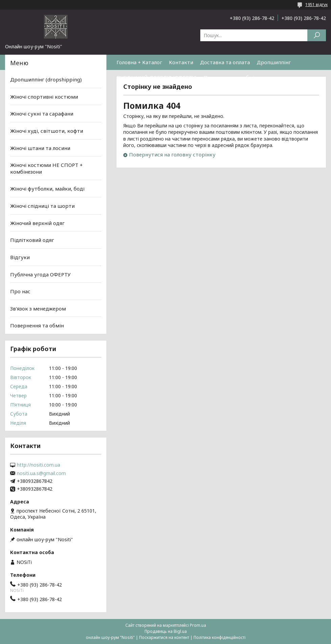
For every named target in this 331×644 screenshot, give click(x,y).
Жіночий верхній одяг (37, 223)
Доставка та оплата (225, 62)
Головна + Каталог (139, 62)
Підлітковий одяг (32, 240)
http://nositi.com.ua (39, 465)
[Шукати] (317, 35)
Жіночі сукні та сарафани (42, 114)
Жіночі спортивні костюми (44, 97)
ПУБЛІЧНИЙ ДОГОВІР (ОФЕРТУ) (157, 77)
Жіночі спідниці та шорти (42, 206)
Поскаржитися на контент (164, 637)
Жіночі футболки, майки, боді (47, 189)
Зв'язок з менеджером (38, 308)
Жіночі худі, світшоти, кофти (47, 131)
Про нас (20, 291)
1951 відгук (316, 5)
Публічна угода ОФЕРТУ (40, 274)
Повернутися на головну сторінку (172, 154)
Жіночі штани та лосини (40, 148)
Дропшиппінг (274, 62)
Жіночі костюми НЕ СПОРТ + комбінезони (46, 168)
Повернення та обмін (231, 77)
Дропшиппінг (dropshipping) (46, 79)
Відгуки (20, 257)
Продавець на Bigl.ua (166, 631)
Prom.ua (198, 625)
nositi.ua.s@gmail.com (41, 473)
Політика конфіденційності (220, 637)
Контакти (181, 62)
